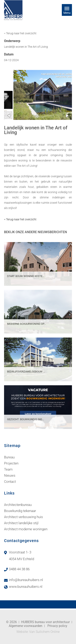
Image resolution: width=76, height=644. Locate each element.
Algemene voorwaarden (26, 626)
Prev (9, 116)
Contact (10, 482)
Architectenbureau (18, 505)
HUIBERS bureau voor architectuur (45, 622)
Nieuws (10, 475)
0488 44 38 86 (19, 569)
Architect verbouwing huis (24, 517)
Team (8, 469)
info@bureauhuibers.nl (26, 580)
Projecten (11, 463)
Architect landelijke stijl (21, 523)
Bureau (9, 457)
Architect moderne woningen (26, 529)
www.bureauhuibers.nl (26, 587)
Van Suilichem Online (44, 632)
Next (67, 116)
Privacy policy (57, 626)
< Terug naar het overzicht (20, 33)
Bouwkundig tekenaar (20, 511)
